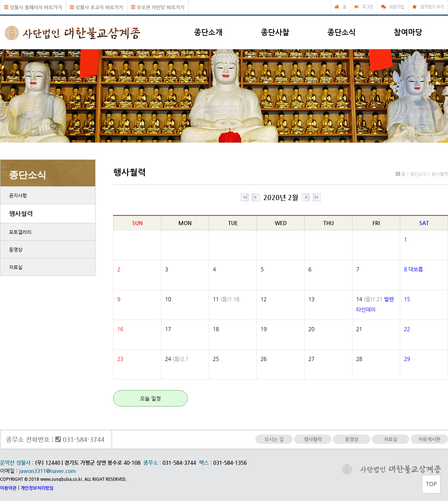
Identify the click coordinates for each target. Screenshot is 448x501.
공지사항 (18, 195)
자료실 (16, 267)
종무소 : (153, 463)
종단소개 (208, 32)
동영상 (16, 250)
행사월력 (21, 214)
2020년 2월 (281, 197)
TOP (431, 484)
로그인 (368, 7)
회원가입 (397, 7)
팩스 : (206, 463)
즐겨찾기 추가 (432, 7)
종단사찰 (275, 32)
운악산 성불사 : (17, 463)
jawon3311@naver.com (47, 471)
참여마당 (408, 32)
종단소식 (342, 32)
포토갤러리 (20, 232)
